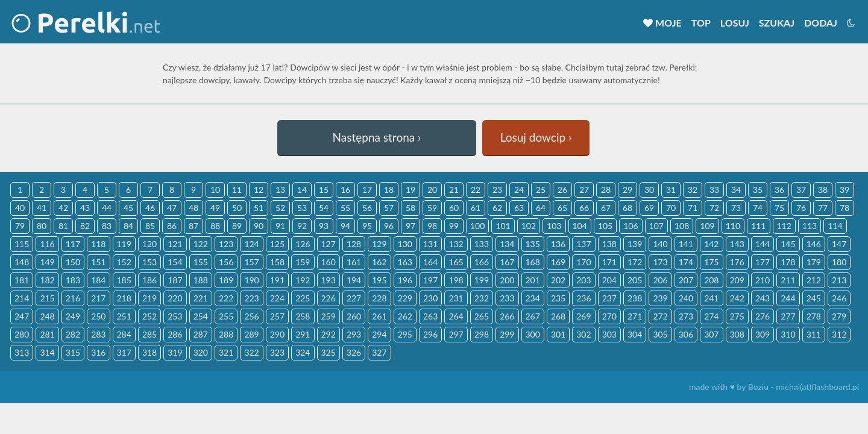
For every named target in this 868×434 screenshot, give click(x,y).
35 (758, 190)
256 (251, 316)
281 (47, 334)
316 (98, 352)
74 (758, 208)
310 (788, 334)
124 (251, 244)
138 (609, 244)
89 (237, 226)
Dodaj (821, 23)
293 (354, 334)
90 (259, 226)
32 (693, 190)
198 (456, 280)
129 (379, 244)
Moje (662, 23)
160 (329, 262)
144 (763, 244)
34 (736, 190)
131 (430, 244)
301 (558, 334)
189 (226, 280)
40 (20, 208)
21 (454, 190)
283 (98, 334)
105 (605, 226)
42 (63, 208)
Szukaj (777, 23)
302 (583, 334)
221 (201, 298)
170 (583, 262)
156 (226, 262)
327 (379, 352)
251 (124, 316)
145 (788, 244)
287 (201, 334)
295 (405, 334)
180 (839, 262)
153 (149, 262)
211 (788, 280)
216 (73, 298)
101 (503, 226)
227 (354, 298)
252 (149, 316)
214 (22, 298)
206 (660, 280)
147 (839, 244)
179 (814, 262)
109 (707, 226)
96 (389, 226)
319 (175, 352)
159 (303, 262)
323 (277, 352)
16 (345, 190)
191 (277, 280)
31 (671, 190)
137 (583, 244)
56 (367, 208)
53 (302, 208)
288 (226, 334)
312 (839, 334)
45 (128, 208)
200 (507, 280)
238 (635, 298)
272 (660, 316)
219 (149, 298)
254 (201, 316)
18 (389, 190)
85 (150, 226)
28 (606, 190)
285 (149, 334)
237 (609, 298)
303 (609, 334)
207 (686, 280)
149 (47, 262)
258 (303, 316)
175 (711, 262)
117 (73, 244)
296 (430, 334)
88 (215, 226)
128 (354, 244)
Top (701, 23)
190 (251, 280)
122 (201, 244)
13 (280, 190)
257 (277, 316)
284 (124, 334)
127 (329, 244)
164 (430, 262)
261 (379, 316)
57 (389, 208)
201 (533, 280)
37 (801, 190)
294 (379, 334)
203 (583, 280)
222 (226, 298)
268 (558, 316)
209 (737, 280)
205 (635, 280)
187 (175, 280)
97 (410, 226)
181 (22, 280)
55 (345, 208)
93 (324, 226)
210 (763, 280)
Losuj (735, 23)
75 (779, 208)
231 (456, 298)
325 (329, 352)
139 (635, 244)
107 (656, 226)
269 (583, 316)
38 (823, 190)
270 (609, 316)
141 (686, 244)
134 (507, 244)
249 (73, 316)
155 (201, 262)
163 (405, 262)
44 (107, 208)
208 (711, 280)
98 (432, 226)
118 (98, 244)
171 (609, 262)
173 (660, 262)
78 (844, 208)
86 (172, 226)
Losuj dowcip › (536, 137)
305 (660, 334)
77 (823, 208)
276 (763, 316)
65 (562, 208)
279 (839, 316)
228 (379, 298)
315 (73, 352)
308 (737, 334)
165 (456, 262)
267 (533, 316)
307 (711, 334)
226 (329, 298)
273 (686, 316)
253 (175, 316)
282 (73, 334)
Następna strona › (377, 137)
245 (814, 298)
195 (379, 280)
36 (779, 190)
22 (476, 190)
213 (839, 280)
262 (405, 316)
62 (497, 208)
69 (649, 208)
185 (124, 280)
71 (693, 208)
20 (432, 190)
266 (507, 316)
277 (788, 316)
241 (711, 298)
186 (149, 280)
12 (259, 190)
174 (686, 262)
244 (788, 298)
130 (405, 244)
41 (42, 208)
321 (226, 352)
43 (85, 208)
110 (733, 226)
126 (303, 244)
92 (302, 226)
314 (47, 352)
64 (541, 208)
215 (47, 298)
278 (814, 316)
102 (529, 226)
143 (737, 244)
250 (98, 316)
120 (149, 244)
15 (324, 190)
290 (277, 334)
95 (367, 226)
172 (635, 262)
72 (714, 208)
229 (405, 298)
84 (128, 226)
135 (533, 244)
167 (507, 262)
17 (367, 190)
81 (63, 226)
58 (410, 208)
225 (303, 298)
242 (737, 298)
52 (280, 208)
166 (482, 262)
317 (124, 352)
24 (519, 190)
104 (580, 226)
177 (763, 262)
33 (714, 190)
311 (814, 334)
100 (477, 226)
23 (497, 190)
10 (215, 190)
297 (456, 334)
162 (379, 262)
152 (124, 262)
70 (671, 208)
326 (354, 352)
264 (456, 316)
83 (107, 226)
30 (649, 190)
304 (635, 334)
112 (784, 226)
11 (237, 190)
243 (763, 298)
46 (150, 208)
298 (482, 334)
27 (584, 190)
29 (627, 190)
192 (303, 280)
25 (541, 190)
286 (175, 334)
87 (193, 226)
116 (47, 244)
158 (277, 262)
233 (507, 298)
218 (124, 298)
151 (98, 262)
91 (280, 226)
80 (42, 226)
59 (432, 208)
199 (482, 280)
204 (609, 280)
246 (839, 298)
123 (226, 244)
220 (175, 298)
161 (354, 262)
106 (631, 226)
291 (303, 334)
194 (354, 280)
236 (583, 298)
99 (454, 226)
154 (175, 262)
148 (22, 262)
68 (627, 208)
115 (22, 244)
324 (303, 352)
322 (251, 352)
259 (329, 316)
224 (277, 298)
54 (324, 208)
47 (172, 208)
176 (737, 262)
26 (562, 190)
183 (73, 280)
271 (635, 316)
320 (201, 352)
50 (237, 208)
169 (558, 262)
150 (73, 262)
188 (201, 280)
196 (405, 280)
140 (660, 244)
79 (20, 226)
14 (302, 190)
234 (533, 298)
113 (810, 226)
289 (251, 334)
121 (175, 244)
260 (354, 316)
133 (482, 244)
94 (345, 226)
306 (686, 334)
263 (430, 316)
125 (277, 244)
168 (533, 262)
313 (22, 352)
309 (763, 334)
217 (98, 298)
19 (410, 190)
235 (558, 298)
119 (124, 244)
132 (456, 244)
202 (558, 280)
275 (737, 316)
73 (736, 208)
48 (193, 208)
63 (519, 208)
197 (430, 280)
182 (47, 280)
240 (686, 298)
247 (22, 316)
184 (98, 280)
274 (711, 316)
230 (430, 298)
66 (584, 208)
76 (801, 208)
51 (259, 208)
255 (226, 316)
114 (835, 226)
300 (533, 334)
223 (251, 298)
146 (814, 244)
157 (251, 262)
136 (558, 244)
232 (482, 298)
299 (507, 334)
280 (22, 334)
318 (149, 352)
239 (660, 298)
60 (454, 208)
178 (788, 262)
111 (758, 226)
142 (711, 244)
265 (482, 316)
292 (329, 334)
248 (47, 316)
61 (476, 208)
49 (215, 208)
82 (85, 226)
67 (606, 208)
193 (329, 280)
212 (814, 280)
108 (682, 226)
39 (844, 190)
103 (554, 226)
